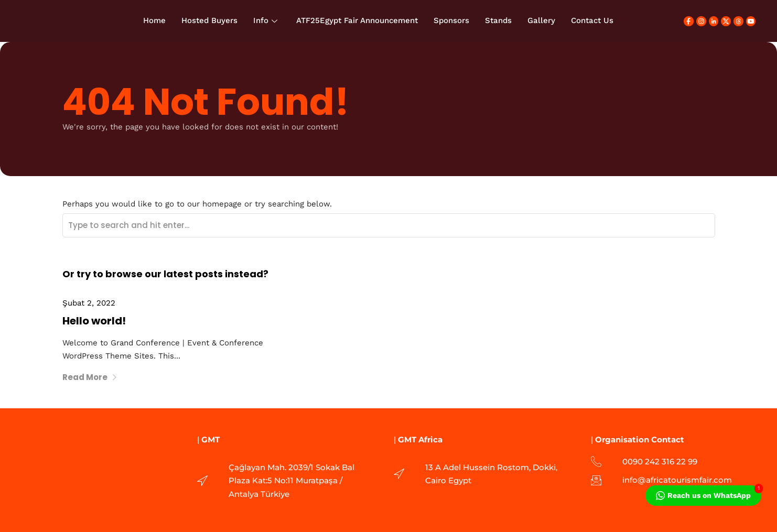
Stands (498, 20)
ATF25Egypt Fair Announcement (357, 20)
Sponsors (451, 20)
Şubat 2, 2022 (89, 303)
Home (154, 20)
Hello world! (94, 321)
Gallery (541, 20)
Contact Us (592, 20)
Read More (90, 377)
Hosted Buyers (209, 20)
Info (265, 20)
